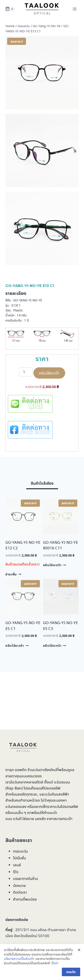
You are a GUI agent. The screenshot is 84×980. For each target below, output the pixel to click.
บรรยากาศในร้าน (25, 878)
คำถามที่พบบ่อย (25, 899)
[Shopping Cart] (10, 9)
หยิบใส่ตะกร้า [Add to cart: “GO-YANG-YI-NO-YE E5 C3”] (55, 646)
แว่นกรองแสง (16, 806)
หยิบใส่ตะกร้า (49, 373)
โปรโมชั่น (19, 858)
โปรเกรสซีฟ (52, 788)
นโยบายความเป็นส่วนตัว (19, 959)
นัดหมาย (19, 885)
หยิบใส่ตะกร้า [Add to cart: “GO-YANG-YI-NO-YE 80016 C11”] (55, 565)
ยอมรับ (71, 972)
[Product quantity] (26, 372)
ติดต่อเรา (20, 892)
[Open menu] (74, 9)
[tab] (42, 484)
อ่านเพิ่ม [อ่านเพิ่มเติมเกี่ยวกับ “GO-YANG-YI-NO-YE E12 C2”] (13, 574)
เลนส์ (17, 865)
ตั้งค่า (55, 963)
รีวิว (16, 872)
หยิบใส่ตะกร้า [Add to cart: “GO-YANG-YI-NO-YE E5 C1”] (17, 646)
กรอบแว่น (20, 851)
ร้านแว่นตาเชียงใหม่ (42, 770)
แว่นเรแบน (62, 782)
